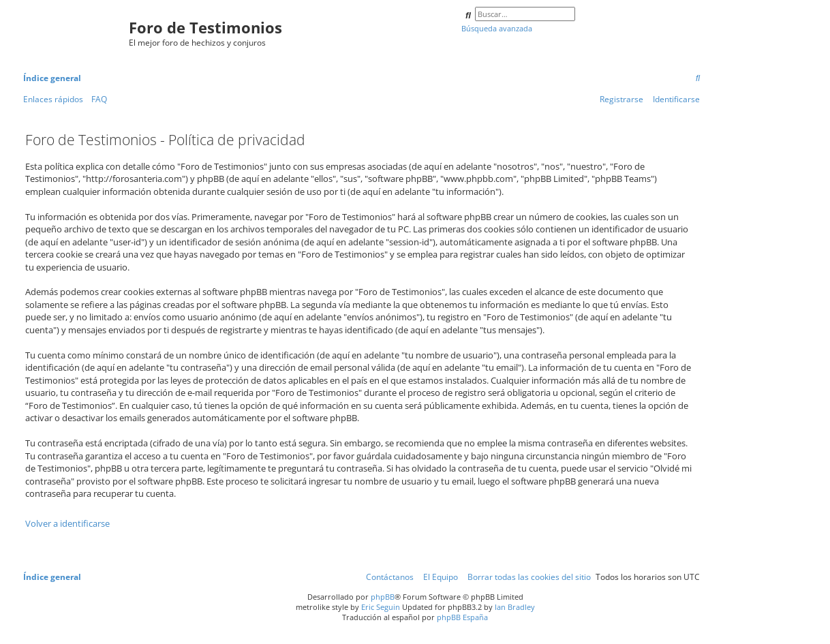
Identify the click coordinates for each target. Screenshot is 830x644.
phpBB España (462, 617)
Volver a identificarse (67, 523)
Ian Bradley (515, 607)
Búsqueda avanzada (497, 28)
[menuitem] (698, 79)
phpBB (383, 597)
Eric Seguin (381, 607)
